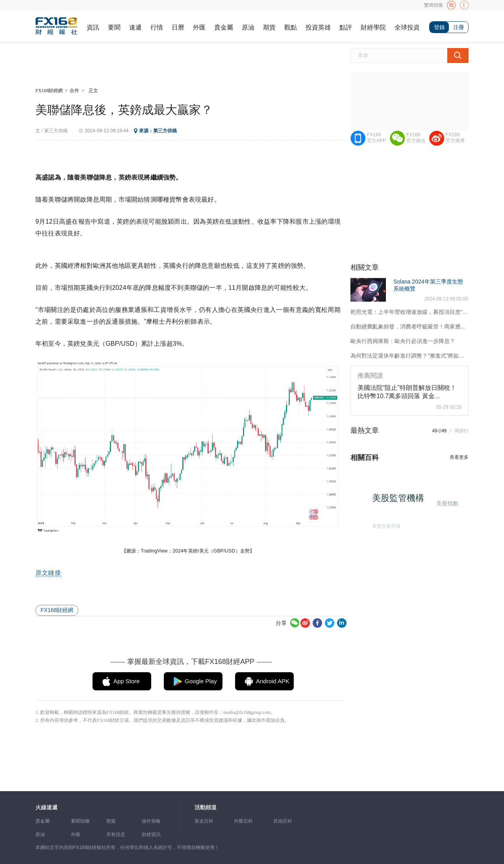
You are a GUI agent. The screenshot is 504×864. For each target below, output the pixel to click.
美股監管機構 (401, 501)
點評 (346, 27)
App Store (127, 681)
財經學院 (373, 27)
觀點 (291, 27)
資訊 (93, 27)
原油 (248, 27)
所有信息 (116, 834)
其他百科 (283, 821)
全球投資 (407, 27)
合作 (74, 91)
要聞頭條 (80, 821)
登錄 (439, 27)
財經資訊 (151, 834)
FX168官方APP (376, 138)
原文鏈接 (48, 573)
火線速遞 (46, 807)
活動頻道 (206, 807)
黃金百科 (204, 821)
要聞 (114, 27)
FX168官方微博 (455, 138)
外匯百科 (243, 821)
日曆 (178, 27)
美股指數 (446, 503)
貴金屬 (224, 27)
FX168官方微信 (416, 138)
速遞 (135, 27)
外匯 (199, 27)
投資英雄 (318, 27)
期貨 (269, 27)
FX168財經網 (49, 91)
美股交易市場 (384, 524)
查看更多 (459, 457)
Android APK (273, 681)
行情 (157, 27)
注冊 (459, 27)
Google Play (201, 681)
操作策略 (151, 821)
